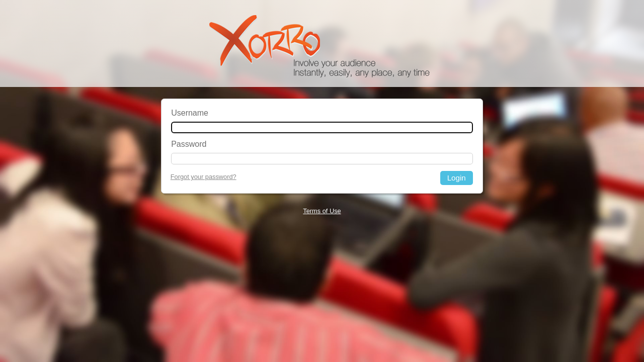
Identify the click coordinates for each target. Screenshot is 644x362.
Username (190, 113)
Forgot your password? (204, 177)
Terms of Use (322, 211)
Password (189, 144)
